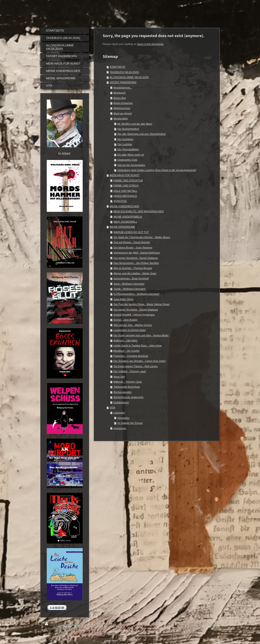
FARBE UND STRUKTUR (128, 180)
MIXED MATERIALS (125, 196)
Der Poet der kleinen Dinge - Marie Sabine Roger (142, 304)
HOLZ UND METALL (125, 191)
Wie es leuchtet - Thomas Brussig (133, 268)
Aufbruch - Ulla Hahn (126, 340)
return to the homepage (150, 44)
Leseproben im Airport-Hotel (130, 330)
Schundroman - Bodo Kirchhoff (131, 278)
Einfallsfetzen (121, 402)
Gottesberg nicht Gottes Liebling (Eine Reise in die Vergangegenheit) (157, 170)
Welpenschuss (122, 108)
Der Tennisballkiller (128, 149)
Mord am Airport (123, 113)
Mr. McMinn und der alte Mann (135, 124)
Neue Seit (119, 377)
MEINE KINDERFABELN (128, 217)
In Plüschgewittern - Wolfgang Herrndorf (136, 294)
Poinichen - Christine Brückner (131, 356)
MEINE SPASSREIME (122, 227)
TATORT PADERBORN (123, 82)
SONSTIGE (120, 201)
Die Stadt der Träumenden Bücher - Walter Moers (142, 237)
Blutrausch (120, 93)
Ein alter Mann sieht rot (131, 155)
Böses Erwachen (123, 103)
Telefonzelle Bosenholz (127, 387)
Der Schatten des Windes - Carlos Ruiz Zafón (140, 361)
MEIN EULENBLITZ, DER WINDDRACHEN (139, 211)
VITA (112, 408)
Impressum (120, 428)
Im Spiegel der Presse (130, 423)
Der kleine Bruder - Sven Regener (133, 248)
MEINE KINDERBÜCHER (124, 206)
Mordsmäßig (121, 118)
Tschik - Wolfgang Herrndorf (129, 289)
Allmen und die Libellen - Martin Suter (135, 273)
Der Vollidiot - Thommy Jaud (130, 371)
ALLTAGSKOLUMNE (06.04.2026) (129, 77)
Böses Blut (120, 98)
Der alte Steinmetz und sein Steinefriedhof (142, 134)
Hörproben (124, 418)
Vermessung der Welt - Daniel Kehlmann (137, 253)
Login (212, 624)
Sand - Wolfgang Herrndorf (129, 284)
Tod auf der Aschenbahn (131, 165)
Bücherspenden (123, 392)
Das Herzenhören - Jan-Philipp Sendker (136, 263)
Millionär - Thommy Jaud (128, 382)
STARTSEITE (117, 67)
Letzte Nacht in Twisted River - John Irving (138, 346)
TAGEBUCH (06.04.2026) (124, 72)
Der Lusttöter (125, 144)
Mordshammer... (123, 88)
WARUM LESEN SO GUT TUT (131, 232)
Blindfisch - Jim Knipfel (127, 351)
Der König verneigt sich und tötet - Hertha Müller (141, 335)
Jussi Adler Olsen (123, 299)
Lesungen (119, 413)
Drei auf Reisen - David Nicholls (132, 242)
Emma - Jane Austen (126, 320)
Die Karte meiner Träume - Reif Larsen (136, 366)
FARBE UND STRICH (126, 186)
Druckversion (56, 624)
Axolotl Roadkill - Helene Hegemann (134, 315)
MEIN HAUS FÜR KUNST (124, 175)
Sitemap (75, 624)
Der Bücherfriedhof (128, 129)
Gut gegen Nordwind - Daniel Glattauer (136, 258)
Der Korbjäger (126, 139)
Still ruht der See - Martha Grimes (133, 325)
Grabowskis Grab (127, 160)
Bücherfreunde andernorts (129, 397)
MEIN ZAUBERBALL (126, 222)
